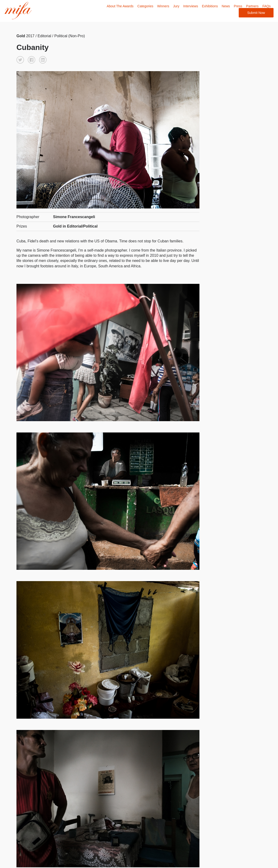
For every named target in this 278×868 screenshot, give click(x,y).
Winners (163, 6)
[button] (20, 60)
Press (238, 6)
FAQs (266, 6)
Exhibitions (210, 6)
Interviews (190, 6)
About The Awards (120, 6)
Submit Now (256, 13)
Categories (145, 6)
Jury (176, 6)
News (226, 6)
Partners (252, 6)
